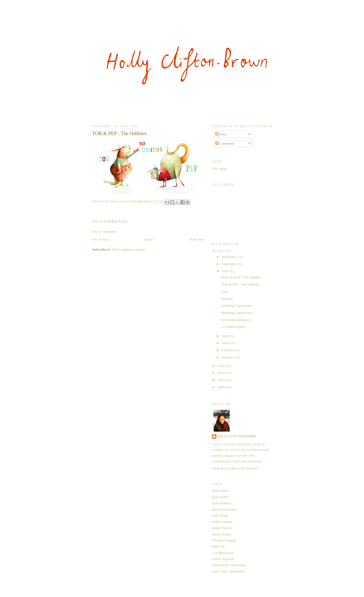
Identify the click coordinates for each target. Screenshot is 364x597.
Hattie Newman (223, 559)
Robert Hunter (222, 528)
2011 (221, 366)
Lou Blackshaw (223, 553)
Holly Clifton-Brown (237, 436)
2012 (221, 251)
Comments (225, 143)
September (230, 264)
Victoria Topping (224, 540)
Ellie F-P (218, 546)
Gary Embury (222, 503)
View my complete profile (236, 469)
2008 (221, 387)
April (226, 336)
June (225, 271)
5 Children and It (233, 327)
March (227, 343)
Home (149, 239)
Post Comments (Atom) (129, 249)
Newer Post (100, 239)
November (230, 257)
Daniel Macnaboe (225, 509)
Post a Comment (104, 231)
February (229, 350)
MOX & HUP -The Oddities (241, 277)
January (228, 357)
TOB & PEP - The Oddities (240, 284)
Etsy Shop (219, 169)
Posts (221, 134)
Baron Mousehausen (235, 320)
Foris (224, 291)
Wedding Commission (236, 306)
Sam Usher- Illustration (229, 571)
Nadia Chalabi (222, 522)
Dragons (227, 298)
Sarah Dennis (222, 534)
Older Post (196, 239)
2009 (221, 380)
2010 (221, 373)
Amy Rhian (220, 515)
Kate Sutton (220, 491)
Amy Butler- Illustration (229, 565)
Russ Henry (220, 497)
